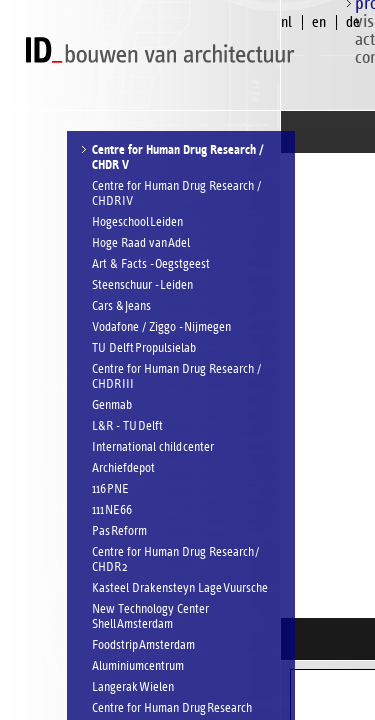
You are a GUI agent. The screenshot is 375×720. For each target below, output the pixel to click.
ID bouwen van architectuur (165, 50)
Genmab (112, 405)
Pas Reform (119, 531)
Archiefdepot (123, 468)
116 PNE (110, 489)
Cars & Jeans (121, 306)
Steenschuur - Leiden (142, 285)
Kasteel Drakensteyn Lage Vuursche (180, 588)
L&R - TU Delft (127, 426)
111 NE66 (112, 510)
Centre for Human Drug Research (172, 708)
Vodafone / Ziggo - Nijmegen (161, 327)
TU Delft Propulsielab (144, 348)
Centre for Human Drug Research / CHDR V (177, 158)
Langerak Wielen (133, 687)
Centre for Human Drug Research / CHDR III (176, 377)
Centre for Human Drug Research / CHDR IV (176, 194)
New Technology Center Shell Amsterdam (150, 617)
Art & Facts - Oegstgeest (151, 264)
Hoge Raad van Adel (141, 243)
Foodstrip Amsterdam (143, 645)
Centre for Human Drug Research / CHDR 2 (175, 560)
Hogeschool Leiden (137, 222)
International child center (153, 447)
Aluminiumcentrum (138, 666)
